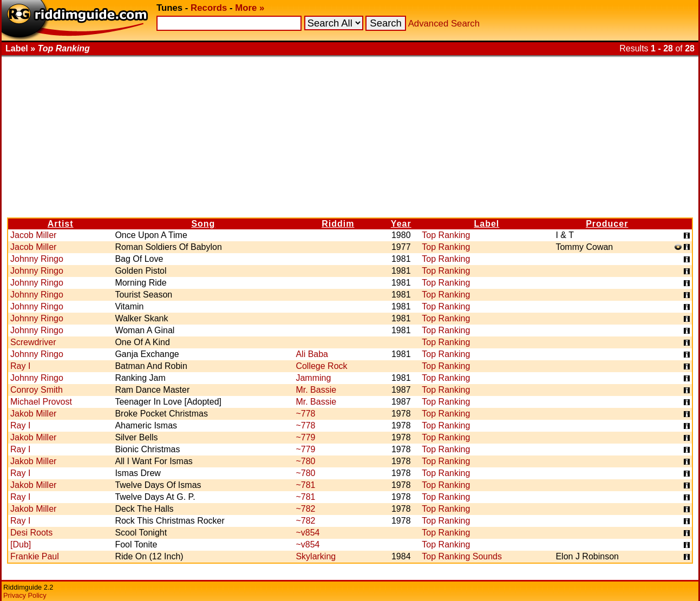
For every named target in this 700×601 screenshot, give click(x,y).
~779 (305, 437)
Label (486, 224)
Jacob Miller (33, 235)
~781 (305, 485)
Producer (607, 224)
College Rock (321, 366)
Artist (61, 224)
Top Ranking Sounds (462, 556)
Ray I (20, 366)
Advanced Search (444, 24)
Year (401, 224)
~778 (305, 414)
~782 (305, 509)
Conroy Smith (37, 390)
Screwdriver (33, 342)
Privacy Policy (25, 595)
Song (203, 224)
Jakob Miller (33, 414)
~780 (305, 461)
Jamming (313, 378)
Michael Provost (41, 402)
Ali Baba (312, 354)
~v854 (308, 533)
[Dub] (21, 544)
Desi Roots (31, 533)
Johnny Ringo (37, 259)
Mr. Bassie (316, 390)
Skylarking (316, 556)
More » (250, 8)
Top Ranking (446, 235)
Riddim (338, 224)
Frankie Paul (35, 556)
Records (209, 8)
